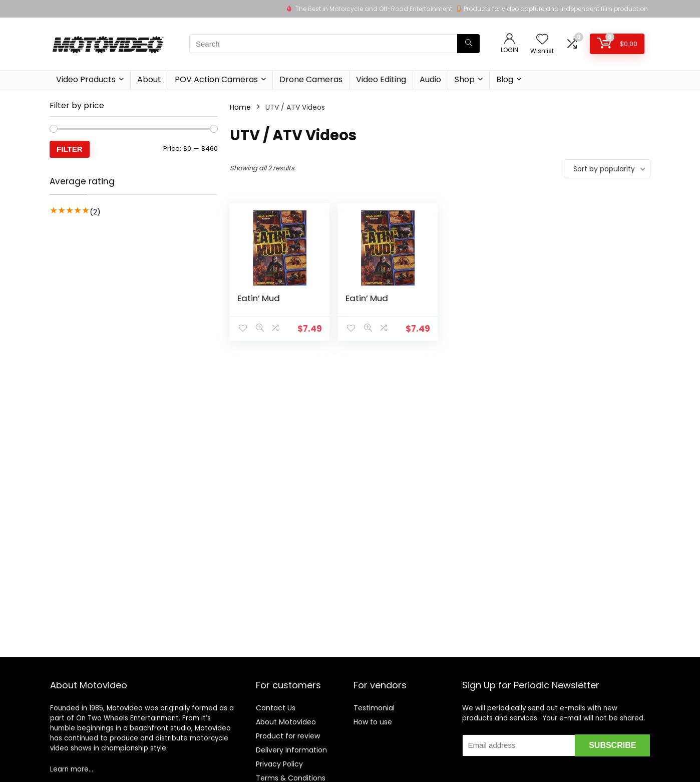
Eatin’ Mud (259, 298)
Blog (505, 79)
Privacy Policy (279, 764)
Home (240, 107)
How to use (373, 722)
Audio (430, 79)
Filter (70, 149)
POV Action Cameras (216, 79)
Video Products (86, 79)
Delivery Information (291, 750)
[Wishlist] (542, 40)
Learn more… (72, 769)
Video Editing (381, 79)
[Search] (468, 44)
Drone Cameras (311, 79)
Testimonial (374, 708)
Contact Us (276, 708)
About (149, 79)
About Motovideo (286, 722)
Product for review (288, 736)
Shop (465, 79)
